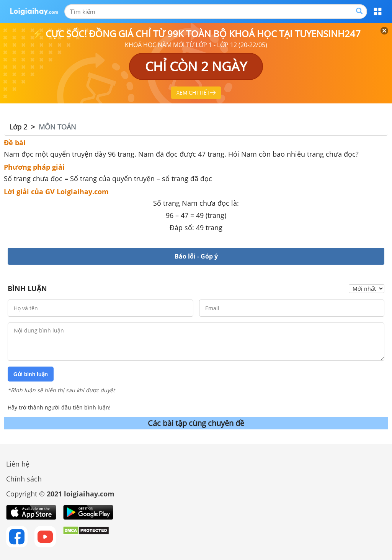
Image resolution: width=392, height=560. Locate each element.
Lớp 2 (18, 127)
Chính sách (24, 479)
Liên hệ (18, 464)
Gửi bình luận (31, 374)
